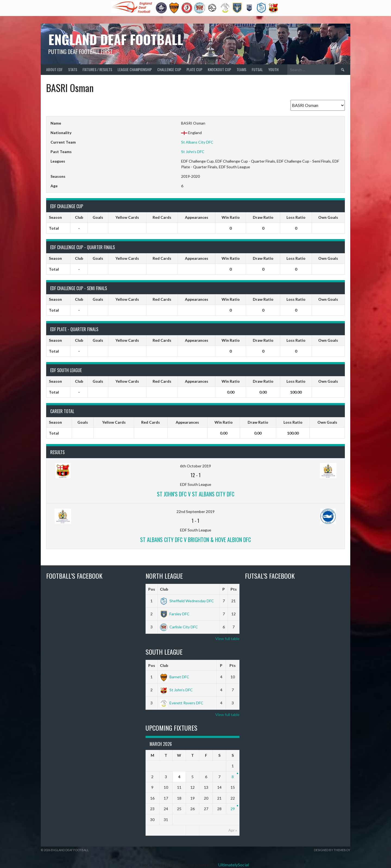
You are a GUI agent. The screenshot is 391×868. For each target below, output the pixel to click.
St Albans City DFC (197, 142)
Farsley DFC (175, 614)
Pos (152, 589)
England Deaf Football (116, 39)
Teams (241, 69)
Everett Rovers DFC (182, 703)
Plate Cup (194, 69)
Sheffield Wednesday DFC (187, 601)
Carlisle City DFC (179, 627)
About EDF (54, 69)
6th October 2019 (195, 466)
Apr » (233, 830)
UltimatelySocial (234, 865)
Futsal (257, 69)
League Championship (135, 69)
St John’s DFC (193, 152)
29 (233, 809)
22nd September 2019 (195, 511)
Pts (234, 589)
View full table (227, 639)
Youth (273, 69)
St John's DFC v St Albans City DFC (196, 494)
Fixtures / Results (97, 69)
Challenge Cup (169, 69)
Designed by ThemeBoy (332, 850)
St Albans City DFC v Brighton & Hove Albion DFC (195, 540)
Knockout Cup (219, 69)
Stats (73, 69)
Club (164, 589)
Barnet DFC (175, 677)
